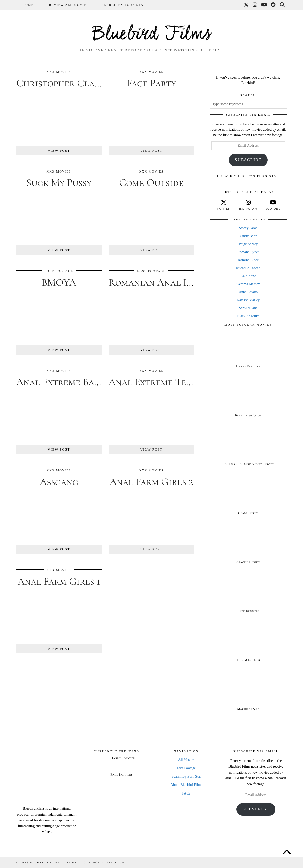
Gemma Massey (248, 284)
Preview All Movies (68, 5)
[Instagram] (255, 5)
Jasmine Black (248, 260)
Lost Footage (59, 271)
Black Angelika (248, 316)
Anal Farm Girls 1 (59, 581)
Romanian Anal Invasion (165, 282)
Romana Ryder (248, 252)
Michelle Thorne (248, 268)
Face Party (151, 83)
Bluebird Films (152, 35)
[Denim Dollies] (248, 646)
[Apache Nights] (248, 548)
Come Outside (151, 183)
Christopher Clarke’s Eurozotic (91, 83)
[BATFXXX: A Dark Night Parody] (248, 450)
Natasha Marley (248, 300)
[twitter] (224, 205)
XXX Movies (59, 72)
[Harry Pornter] (248, 352)
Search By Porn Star (124, 5)
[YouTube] (264, 5)
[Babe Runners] (248, 597)
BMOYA (59, 282)
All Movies (186, 760)
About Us (115, 862)
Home (28, 5)
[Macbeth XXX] (248, 694)
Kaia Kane (248, 276)
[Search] (282, 5)
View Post (59, 150)
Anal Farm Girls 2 (151, 482)
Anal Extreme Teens (155, 382)
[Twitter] (246, 5)
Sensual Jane (248, 308)
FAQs (186, 793)
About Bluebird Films (186, 785)
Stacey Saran (248, 228)
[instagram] (248, 205)
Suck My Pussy (59, 183)
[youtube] (273, 205)
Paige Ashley (248, 244)
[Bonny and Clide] (248, 401)
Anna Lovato (248, 292)
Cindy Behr (248, 236)
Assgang (59, 482)
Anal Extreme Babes (62, 382)
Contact (92, 862)
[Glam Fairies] (248, 499)
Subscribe (248, 160)
